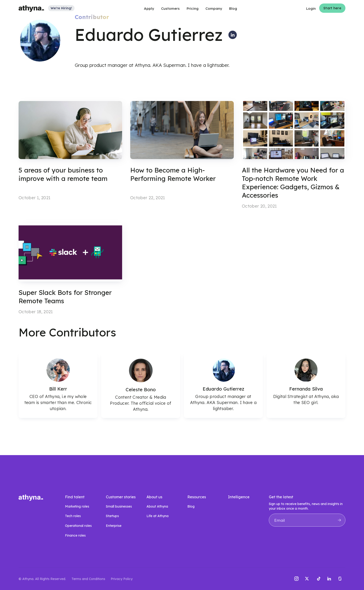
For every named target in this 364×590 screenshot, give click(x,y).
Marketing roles (77, 506)
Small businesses (119, 506)
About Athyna (157, 506)
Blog (191, 506)
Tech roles (73, 516)
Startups (112, 516)
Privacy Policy (122, 579)
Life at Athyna (158, 516)
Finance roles (75, 535)
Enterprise (114, 526)
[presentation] (304, 538)
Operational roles (78, 526)
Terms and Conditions (88, 579)
